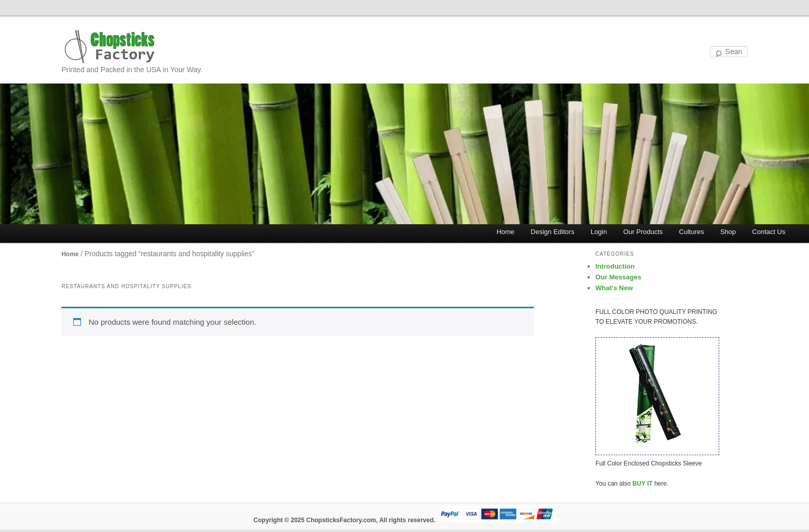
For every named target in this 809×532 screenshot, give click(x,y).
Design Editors (553, 232)
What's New (614, 288)
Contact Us (769, 232)
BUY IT (643, 484)
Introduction (615, 266)
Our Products (643, 232)
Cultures (691, 232)
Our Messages (618, 277)
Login (599, 232)
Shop (728, 232)
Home (505, 232)
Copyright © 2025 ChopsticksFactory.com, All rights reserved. (344, 520)
